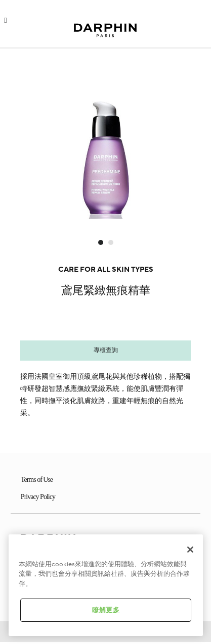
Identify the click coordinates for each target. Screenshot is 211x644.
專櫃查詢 (106, 350)
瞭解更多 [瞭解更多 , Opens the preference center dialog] (106, 610)
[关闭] (190, 550)
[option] (106, 138)
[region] (106, 585)
